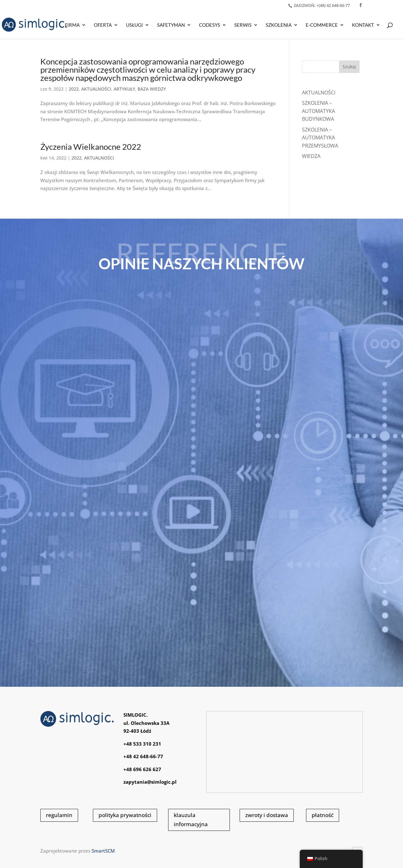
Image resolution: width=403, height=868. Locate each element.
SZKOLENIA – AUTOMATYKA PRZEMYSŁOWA (320, 138)
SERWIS (243, 25)
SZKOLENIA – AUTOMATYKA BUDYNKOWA (318, 111)
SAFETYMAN (171, 25)
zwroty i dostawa (267, 815)
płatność (323, 815)
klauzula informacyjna (191, 820)
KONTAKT (363, 25)
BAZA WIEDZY (152, 89)
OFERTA (103, 25)
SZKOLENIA (279, 25)
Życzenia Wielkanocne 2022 (91, 147)
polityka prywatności (125, 815)
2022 (74, 89)
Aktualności (319, 92)
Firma (72, 25)
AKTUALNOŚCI (96, 89)
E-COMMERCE (322, 25)
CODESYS (210, 25)
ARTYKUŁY (124, 89)
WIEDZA (311, 156)
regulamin (59, 815)
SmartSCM (103, 851)
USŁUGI (134, 25)
